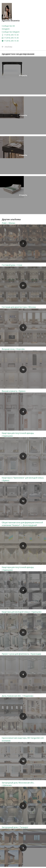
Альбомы (7, 47)
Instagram (6, 29)
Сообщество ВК (8, 26)
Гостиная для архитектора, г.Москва (19, 307)
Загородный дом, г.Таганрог (15, 827)
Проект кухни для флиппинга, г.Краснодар (21, 654)
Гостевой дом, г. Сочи (12, 265)
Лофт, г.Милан (8, 223)
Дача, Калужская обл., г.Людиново (18, 696)
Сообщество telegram (11, 32)
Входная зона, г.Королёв (13, 349)
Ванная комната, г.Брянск (14, 391)
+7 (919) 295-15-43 (10, 35)
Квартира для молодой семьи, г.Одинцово (22, 612)
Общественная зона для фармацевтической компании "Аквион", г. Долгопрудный (22, 524)
